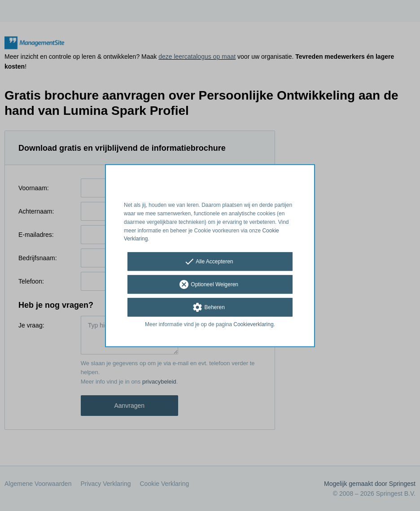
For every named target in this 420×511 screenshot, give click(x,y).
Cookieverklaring (253, 324)
